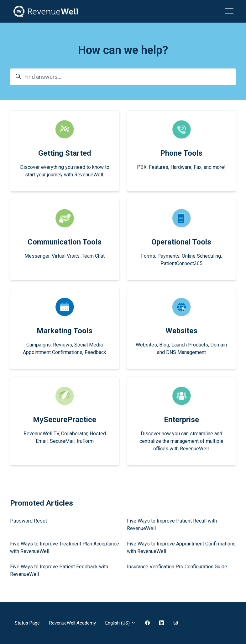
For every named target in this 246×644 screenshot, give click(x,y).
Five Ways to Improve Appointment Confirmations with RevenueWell (181, 547)
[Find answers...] (123, 77)
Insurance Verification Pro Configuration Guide (177, 567)
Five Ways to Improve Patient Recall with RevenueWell (172, 525)
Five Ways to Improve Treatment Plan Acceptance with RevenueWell (65, 547)
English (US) (120, 623)
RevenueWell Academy (73, 623)
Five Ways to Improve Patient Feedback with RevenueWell (59, 570)
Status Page (27, 623)
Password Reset (29, 521)
